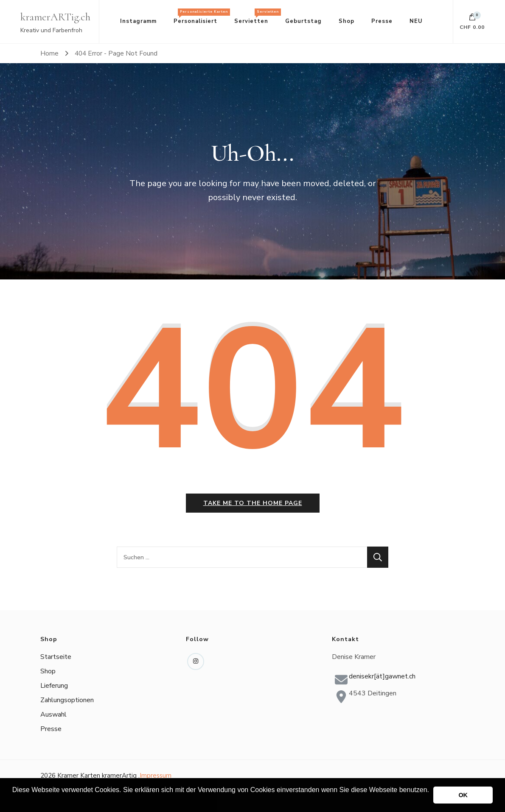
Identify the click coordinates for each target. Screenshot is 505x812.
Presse (382, 21)
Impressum (156, 776)
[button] (14, 801)
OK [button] (463, 795)
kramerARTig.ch (55, 17)
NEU (416, 21)
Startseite (56, 657)
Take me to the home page (253, 503)
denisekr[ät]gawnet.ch (382, 676)
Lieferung (54, 686)
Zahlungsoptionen (67, 700)
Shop (346, 21)
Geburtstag (303, 21)
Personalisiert (200, 17)
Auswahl (53, 714)
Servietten (255, 17)
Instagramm (138, 21)
